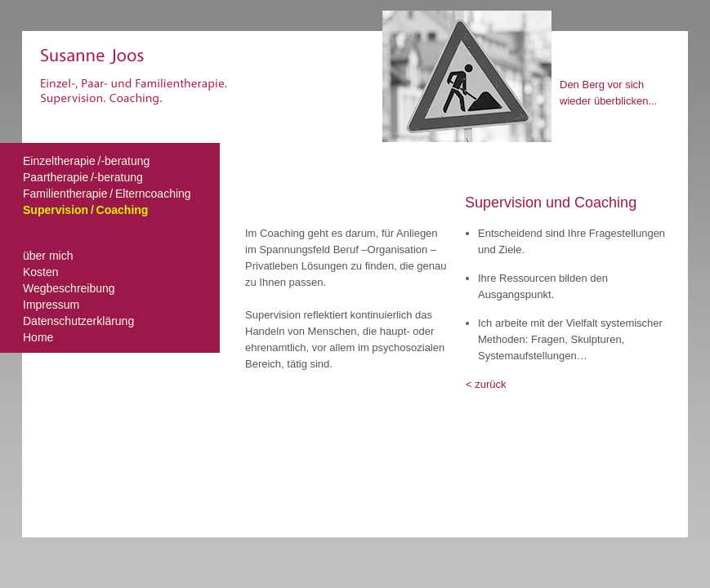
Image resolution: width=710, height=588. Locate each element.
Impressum (51, 305)
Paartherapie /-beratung (83, 177)
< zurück (486, 384)
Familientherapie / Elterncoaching (107, 194)
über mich (48, 256)
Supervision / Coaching (85, 210)
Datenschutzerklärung (78, 321)
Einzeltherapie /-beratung (86, 161)
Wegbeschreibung (69, 288)
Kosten (41, 272)
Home (38, 337)
